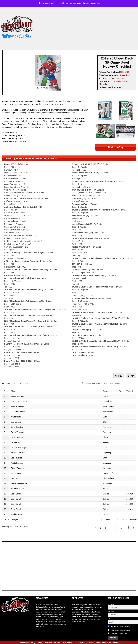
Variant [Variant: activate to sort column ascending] (130, 390)
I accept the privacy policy (119, 632)
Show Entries (17, 382)
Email (109, 617)
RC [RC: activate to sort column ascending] (120, 390)
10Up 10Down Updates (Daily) (119, 629)
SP (124, 78)
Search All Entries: (111, 382)
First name (111, 603)
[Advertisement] (88, 28)
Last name (111, 610)
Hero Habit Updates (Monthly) (119, 625)
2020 (127, 72)
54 (128, 525)
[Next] (134, 527)
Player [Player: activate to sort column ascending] (14, 390)
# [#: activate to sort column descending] (5, 390)
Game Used (116, 78)
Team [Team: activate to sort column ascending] (105, 390)
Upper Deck (125, 75)
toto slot (3, 617)
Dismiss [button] (97, 3)
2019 (121, 72)
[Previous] (96, 527)
